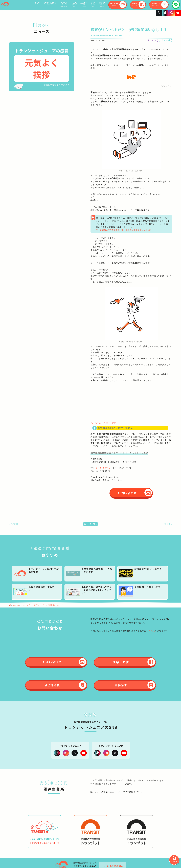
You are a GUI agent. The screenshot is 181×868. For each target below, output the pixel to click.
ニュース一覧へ (90, 524)
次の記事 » (167, 524)
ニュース (16, 605)
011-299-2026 (103, 468)
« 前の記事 (14, 524)
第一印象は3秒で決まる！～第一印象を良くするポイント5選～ (124, 230)
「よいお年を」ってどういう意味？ (104, 423)
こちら (152, 631)
